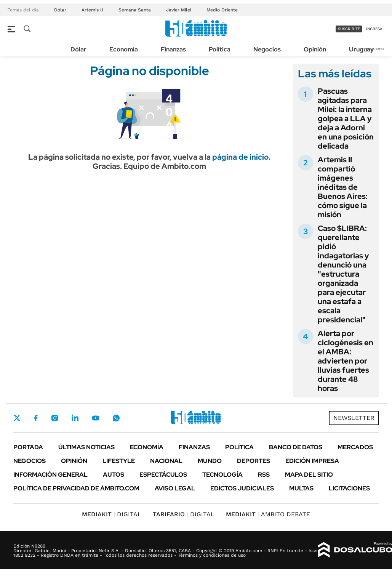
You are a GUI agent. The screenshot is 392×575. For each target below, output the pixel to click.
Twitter (17, 418)
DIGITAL (112, 514)
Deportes (254, 461)
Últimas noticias (86, 447)
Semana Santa (135, 10)
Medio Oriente (222, 10)
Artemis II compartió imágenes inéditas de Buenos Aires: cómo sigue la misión (343, 187)
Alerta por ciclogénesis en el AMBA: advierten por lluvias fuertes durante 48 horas (346, 361)
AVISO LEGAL (175, 488)
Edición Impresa (312, 461)
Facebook (36, 418)
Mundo (210, 461)
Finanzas (173, 49)
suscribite (349, 29)
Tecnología (222, 475)
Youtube (96, 418)
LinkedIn (75, 418)
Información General (50, 475)
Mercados (355, 447)
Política (220, 49)
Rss (264, 475)
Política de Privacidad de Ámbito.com (76, 488)
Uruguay (361, 49)
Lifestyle (119, 461)
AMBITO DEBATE (268, 514)
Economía (124, 49)
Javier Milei (179, 10)
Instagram (54, 418)
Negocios (267, 49)
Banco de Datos (296, 447)
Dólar (60, 10)
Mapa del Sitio (309, 475)
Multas (301, 488)
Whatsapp (116, 418)
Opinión (315, 49)
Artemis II (92, 10)
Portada (28, 447)
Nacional (166, 461)
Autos (114, 475)
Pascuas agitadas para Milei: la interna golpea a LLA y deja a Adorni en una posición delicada (346, 119)
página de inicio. (241, 157)
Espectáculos (163, 475)
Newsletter (374, 49)
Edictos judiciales (242, 488)
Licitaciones (349, 488)
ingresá (374, 29)
